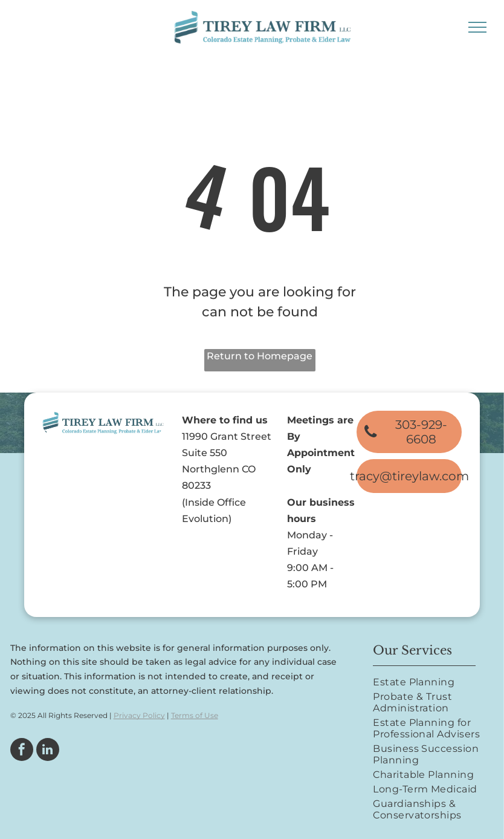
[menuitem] (433, 681)
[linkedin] (48, 751)
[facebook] (22, 751)
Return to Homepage (260, 356)
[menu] (477, 27)
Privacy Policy (139, 715)
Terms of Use (195, 715)
